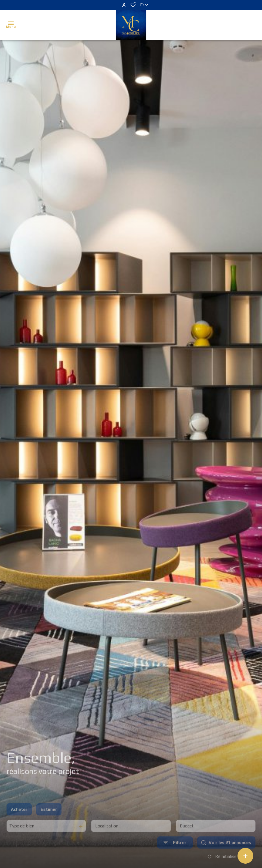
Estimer (49, 819)
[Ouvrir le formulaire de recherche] (175, 853)
